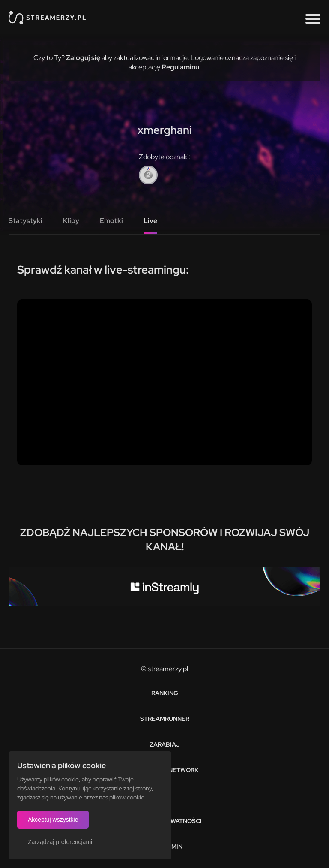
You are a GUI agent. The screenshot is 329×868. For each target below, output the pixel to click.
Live (150, 221)
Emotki (111, 221)
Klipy (71, 221)
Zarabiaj (165, 744)
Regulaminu (180, 67)
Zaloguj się (83, 58)
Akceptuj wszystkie (53, 820)
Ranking (165, 693)
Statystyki (25, 221)
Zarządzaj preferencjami (60, 842)
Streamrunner (165, 719)
